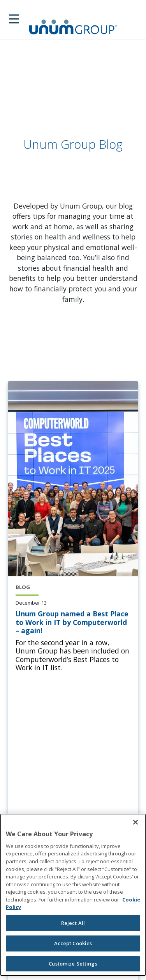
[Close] (135, 822)
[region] (73, 895)
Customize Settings (73, 964)
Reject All (73, 923)
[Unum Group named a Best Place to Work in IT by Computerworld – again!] (73, 622)
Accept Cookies (73, 943)
